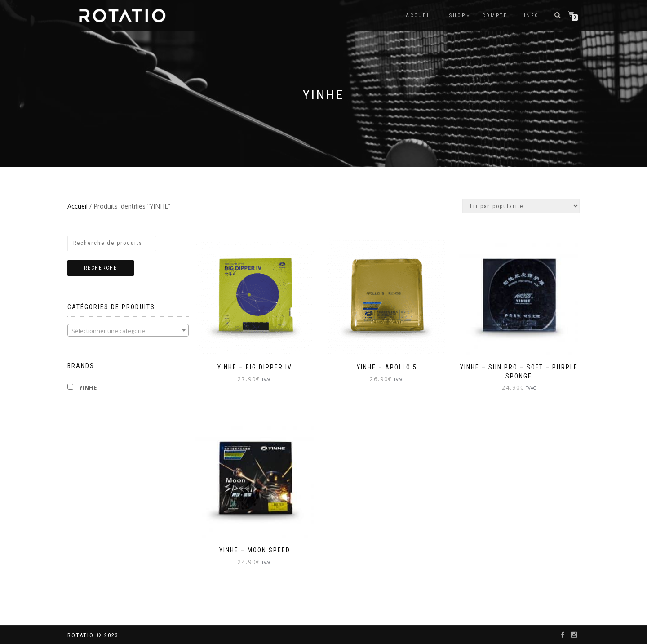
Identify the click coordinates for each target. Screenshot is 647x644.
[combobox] (128, 330)
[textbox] (128, 331)
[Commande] (521, 206)
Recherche (101, 268)
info (532, 16)
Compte (495, 16)
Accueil (419, 16)
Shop (458, 16)
